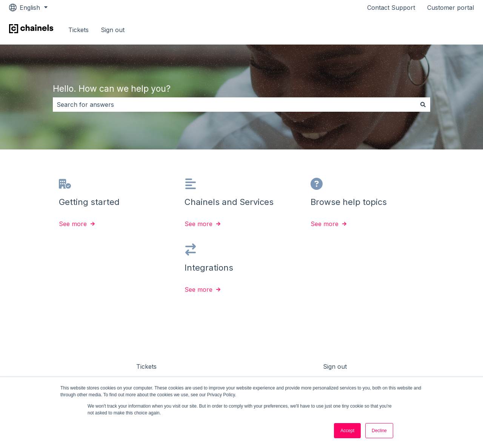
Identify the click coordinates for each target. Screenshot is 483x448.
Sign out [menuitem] (335, 366)
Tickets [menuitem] (146, 366)
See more (73, 224)
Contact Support (391, 8)
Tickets (78, 30)
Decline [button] (379, 431)
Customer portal (451, 8)
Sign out (113, 30)
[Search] (423, 105)
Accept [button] (347, 431)
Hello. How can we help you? (112, 89)
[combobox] (234, 105)
